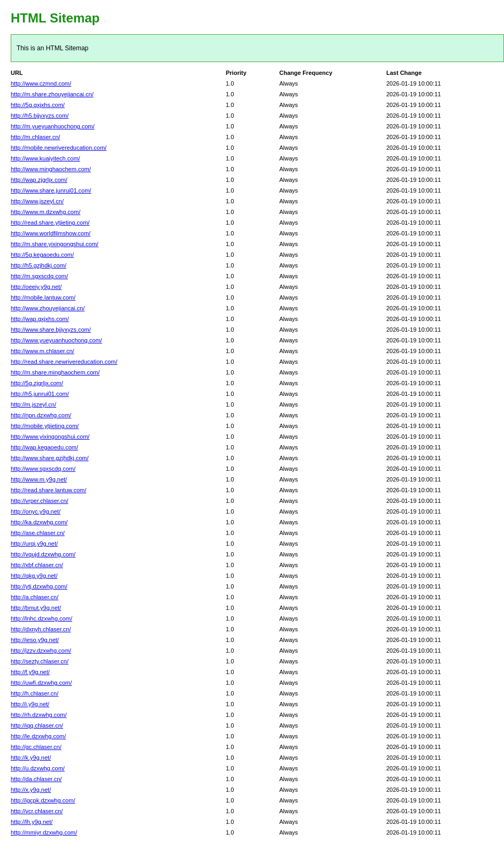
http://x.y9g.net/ (31, 790)
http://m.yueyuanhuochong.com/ (53, 126)
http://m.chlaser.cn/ (35, 137)
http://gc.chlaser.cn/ (36, 747)
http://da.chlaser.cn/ (36, 779)
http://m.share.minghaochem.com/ (55, 372)
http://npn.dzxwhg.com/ (41, 415)
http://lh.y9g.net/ (32, 822)
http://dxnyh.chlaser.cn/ (41, 629)
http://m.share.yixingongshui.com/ (55, 244)
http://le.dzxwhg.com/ (38, 736)
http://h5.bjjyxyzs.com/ (40, 116)
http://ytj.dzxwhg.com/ (39, 586)
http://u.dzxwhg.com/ (38, 768)
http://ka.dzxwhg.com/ (39, 522)
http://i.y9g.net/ (30, 704)
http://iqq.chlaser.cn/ (37, 725)
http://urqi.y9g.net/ (34, 544)
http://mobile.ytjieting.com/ (45, 426)
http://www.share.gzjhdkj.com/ (50, 458)
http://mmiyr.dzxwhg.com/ (44, 832)
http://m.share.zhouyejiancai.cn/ (52, 94)
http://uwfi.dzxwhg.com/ (41, 683)
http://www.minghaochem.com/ (51, 169)
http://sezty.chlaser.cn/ (40, 661)
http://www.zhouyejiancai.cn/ (48, 308)
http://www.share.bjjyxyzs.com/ (51, 330)
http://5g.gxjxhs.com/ (38, 105)
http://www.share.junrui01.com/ (51, 190)
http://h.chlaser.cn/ (35, 693)
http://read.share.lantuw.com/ (48, 490)
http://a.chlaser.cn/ (35, 597)
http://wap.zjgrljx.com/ (39, 180)
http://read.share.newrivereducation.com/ (64, 362)
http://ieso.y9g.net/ (35, 640)
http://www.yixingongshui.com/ (50, 437)
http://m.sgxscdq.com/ (39, 276)
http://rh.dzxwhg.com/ (39, 715)
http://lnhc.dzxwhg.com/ (41, 618)
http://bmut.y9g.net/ (36, 608)
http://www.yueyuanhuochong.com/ (56, 340)
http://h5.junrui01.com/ (40, 394)
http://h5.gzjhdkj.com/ (39, 265)
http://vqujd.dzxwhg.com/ (43, 554)
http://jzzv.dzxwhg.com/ (41, 651)
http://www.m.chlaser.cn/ (43, 351)
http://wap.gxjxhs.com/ (40, 319)
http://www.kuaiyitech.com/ (45, 158)
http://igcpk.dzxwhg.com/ (43, 800)
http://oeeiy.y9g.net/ (36, 287)
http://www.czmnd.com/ (41, 83)
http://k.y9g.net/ (31, 758)
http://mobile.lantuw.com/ (43, 297)
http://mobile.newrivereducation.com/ (59, 148)
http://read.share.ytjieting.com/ (50, 223)
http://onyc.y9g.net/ (36, 511)
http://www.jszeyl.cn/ (37, 201)
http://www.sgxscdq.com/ (43, 469)
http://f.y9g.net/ (30, 672)
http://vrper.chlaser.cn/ (40, 501)
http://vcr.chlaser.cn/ (37, 811)
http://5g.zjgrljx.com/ (37, 383)
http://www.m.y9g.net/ (39, 479)
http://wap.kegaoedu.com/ (44, 447)
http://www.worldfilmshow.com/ (51, 233)
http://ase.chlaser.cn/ (38, 533)
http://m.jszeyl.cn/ (33, 404)
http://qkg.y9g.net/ (34, 576)
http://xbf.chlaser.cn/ (37, 565)
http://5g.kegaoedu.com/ (42, 255)
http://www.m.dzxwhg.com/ (45, 212)
